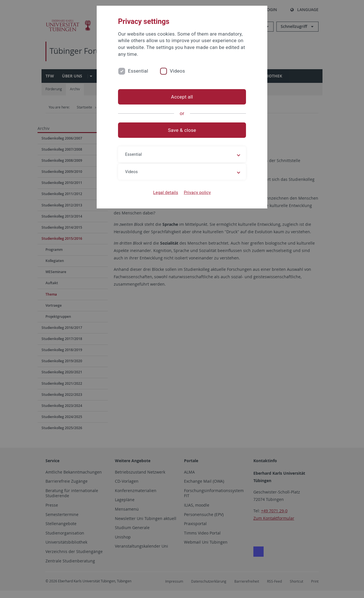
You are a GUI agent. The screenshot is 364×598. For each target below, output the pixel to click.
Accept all (182, 97)
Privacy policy (197, 192)
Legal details (166, 192)
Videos (177, 71)
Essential (138, 71)
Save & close (182, 130)
